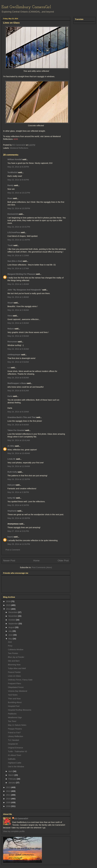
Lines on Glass (14, 676)
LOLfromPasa (14, 232)
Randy (10, 185)
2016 (9, 601)
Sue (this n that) (15, 261)
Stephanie (12, 511)
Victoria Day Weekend (18, 691)
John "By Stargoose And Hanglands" (25, 290)
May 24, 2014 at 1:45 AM (18, 284)
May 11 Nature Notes (17, 725)
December (13, 612)
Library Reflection (16, 736)
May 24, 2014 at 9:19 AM (18, 412)
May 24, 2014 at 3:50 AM (18, 336)
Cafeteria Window (16, 650)
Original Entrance (15, 748)
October (12, 620)
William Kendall (15, 159)
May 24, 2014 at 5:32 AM (18, 349)
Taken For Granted (16, 430)
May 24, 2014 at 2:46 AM (18, 310)
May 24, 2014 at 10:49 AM (19, 453)
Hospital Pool (14, 706)
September (13, 624)
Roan (10, 198)
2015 (9, 605)
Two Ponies (13, 653)
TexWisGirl (12, 172)
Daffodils (12, 759)
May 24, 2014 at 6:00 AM (18, 378)
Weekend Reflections (19, 148)
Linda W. (11, 459)
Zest (10, 642)
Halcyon (11, 485)
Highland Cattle (15, 763)
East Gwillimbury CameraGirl (26, 7)
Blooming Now (14, 665)
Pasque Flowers (15, 729)
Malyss (11, 329)
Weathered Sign (15, 717)
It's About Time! (15, 755)
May (11, 639)
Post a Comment (13, 550)
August (12, 627)
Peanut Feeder (14, 672)
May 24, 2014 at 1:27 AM (18, 268)
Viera (10, 316)
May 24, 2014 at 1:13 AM (18, 255)
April (11, 771)
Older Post (63, 561)
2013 (9, 787)
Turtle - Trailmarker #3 (17, 751)
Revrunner (12, 342)
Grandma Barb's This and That (22, 417)
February (13, 779)
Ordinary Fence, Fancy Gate (20, 680)
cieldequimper (14, 355)
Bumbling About (15, 702)
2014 (9, 609)
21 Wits (11, 446)
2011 (9, 795)
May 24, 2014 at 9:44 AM (18, 425)
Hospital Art (13, 744)
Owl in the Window (16, 767)
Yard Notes (13, 695)
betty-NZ (11, 498)
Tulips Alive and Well (17, 668)
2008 (9, 806)
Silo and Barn (14, 661)
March (11, 775)
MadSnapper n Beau (17, 383)
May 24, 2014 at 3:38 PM (18, 492)
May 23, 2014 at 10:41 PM (19, 227)
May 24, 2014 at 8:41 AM (18, 391)
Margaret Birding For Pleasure (21, 274)
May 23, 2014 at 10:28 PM (19, 208)
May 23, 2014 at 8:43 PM (18, 180)
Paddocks (12, 714)
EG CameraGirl (21, 819)
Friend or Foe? (14, 733)
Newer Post (9, 561)
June (11, 635)
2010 (9, 799)
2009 (9, 802)
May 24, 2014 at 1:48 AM (18, 297)
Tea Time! (12, 721)
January (12, 783)
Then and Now (14, 699)
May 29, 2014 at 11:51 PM (19, 544)
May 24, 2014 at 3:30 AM (18, 323)
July (10, 631)
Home (36, 561)
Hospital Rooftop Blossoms (20, 710)
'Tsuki (10, 245)
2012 (9, 791)
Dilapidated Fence (16, 687)
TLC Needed (13, 740)
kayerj (10, 537)
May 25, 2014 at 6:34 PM (18, 505)
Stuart (10, 303)
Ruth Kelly (12, 472)
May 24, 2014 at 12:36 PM (19, 479)
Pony (10, 646)
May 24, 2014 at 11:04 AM (19, 466)
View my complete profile (14, 831)
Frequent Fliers (15, 684)
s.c (9, 368)
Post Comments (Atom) (42, 567)
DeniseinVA (13, 214)
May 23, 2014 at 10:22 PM (19, 193)
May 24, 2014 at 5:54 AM (18, 362)
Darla (10, 396)
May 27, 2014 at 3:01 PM (18, 531)
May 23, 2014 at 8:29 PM (18, 167)
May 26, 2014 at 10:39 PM (19, 518)
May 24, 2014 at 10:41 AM (19, 440)
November (13, 616)
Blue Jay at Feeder (16, 657)
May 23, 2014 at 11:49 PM (19, 240)
